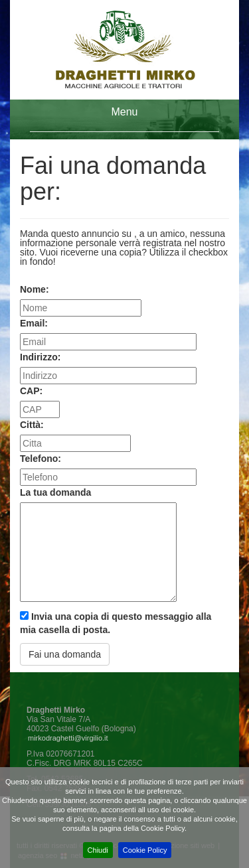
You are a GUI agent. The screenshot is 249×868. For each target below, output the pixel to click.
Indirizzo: (40, 357)
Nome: (35, 289)
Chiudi (98, 850)
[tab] (124, 119)
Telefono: (41, 459)
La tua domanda (55, 492)
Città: (32, 425)
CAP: (31, 391)
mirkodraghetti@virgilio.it (68, 738)
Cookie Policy (145, 850)
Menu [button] (124, 112)
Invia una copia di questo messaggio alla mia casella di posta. (116, 623)
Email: (34, 323)
